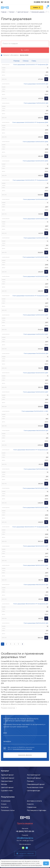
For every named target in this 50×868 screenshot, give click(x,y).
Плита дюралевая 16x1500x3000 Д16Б (35, 507)
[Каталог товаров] (2, 2)
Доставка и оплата (34, 801)
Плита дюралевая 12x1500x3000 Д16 (36, 103)
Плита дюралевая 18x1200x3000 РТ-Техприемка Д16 (31, 604)
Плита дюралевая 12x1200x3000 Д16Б (35, 161)
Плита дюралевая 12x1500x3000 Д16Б (35, 142)
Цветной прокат (7, 787)
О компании (6, 801)
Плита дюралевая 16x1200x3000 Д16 (36, 430)
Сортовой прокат (8, 778)
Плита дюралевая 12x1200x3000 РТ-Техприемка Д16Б (30, 122)
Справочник (32, 807)
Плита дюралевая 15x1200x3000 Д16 (36, 353)
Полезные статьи (8, 810)
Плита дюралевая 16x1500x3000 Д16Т (36, 565)
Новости (30, 804)
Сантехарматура (33, 791)
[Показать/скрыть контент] (25, 708)
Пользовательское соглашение (22, 749)
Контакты (5, 807)
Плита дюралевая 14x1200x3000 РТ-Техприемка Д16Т (30, 296)
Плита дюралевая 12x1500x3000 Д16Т (36, 219)
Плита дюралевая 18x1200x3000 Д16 (36, 585)
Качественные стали (35, 787)
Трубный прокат (7, 775)
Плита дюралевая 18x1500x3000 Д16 (36, 623)
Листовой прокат (34, 775)
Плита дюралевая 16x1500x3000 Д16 (36, 469)
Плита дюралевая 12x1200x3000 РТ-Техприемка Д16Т (30, 180)
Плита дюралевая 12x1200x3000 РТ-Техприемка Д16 (31, 65)
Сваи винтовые (7, 781)
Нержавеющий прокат (36, 784)
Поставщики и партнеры (37, 810)
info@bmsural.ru (25, 838)
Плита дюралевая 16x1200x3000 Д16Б (35, 488)
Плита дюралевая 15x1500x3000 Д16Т (36, 392)
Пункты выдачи (25, 823)
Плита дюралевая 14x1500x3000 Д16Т (35, 315)
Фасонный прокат (34, 778)
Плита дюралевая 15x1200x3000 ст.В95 (35, 411)
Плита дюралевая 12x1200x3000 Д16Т (36, 199)
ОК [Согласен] (46, 863)
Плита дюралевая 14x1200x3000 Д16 (36, 238)
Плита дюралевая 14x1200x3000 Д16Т (35, 276)
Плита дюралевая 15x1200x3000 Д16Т (36, 373)
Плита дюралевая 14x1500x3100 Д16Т (36, 334)
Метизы (4, 784)
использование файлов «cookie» (12, 863)
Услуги (4, 804)
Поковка (30, 781)
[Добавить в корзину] (46, 79)
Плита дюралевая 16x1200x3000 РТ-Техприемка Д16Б (30, 527)
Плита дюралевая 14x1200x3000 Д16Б (35, 257)
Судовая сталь (7, 791)
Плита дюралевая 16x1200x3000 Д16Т (36, 546)
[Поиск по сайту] (37, 8)
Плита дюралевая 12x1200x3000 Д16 (36, 84)
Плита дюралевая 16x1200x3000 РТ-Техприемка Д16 (31, 450)
